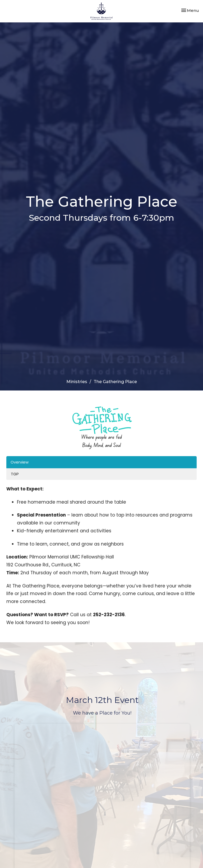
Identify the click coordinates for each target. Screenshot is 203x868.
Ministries (77, 382)
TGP (15, 474)
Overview (20, 462)
